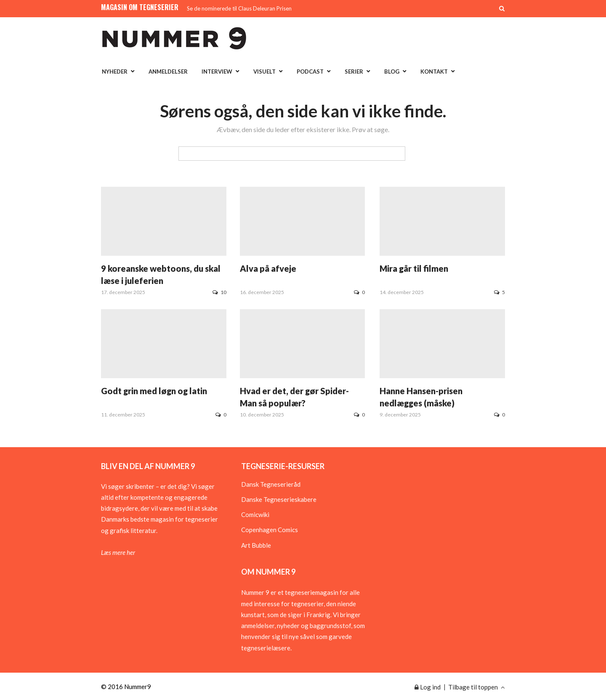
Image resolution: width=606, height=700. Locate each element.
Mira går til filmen (414, 268)
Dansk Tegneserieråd (271, 484)
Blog (392, 72)
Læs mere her (118, 552)
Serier (354, 72)
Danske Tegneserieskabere (279, 499)
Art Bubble (256, 545)
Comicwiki (255, 514)
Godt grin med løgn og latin (154, 391)
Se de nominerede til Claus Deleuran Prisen (239, 8)
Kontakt (434, 72)
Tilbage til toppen (477, 687)
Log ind (428, 687)
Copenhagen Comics (270, 530)
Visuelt (264, 72)
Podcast (310, 72)
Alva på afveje (268, 268)
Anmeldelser (168, 72)
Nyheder (115, 72)
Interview (217, 72)
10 (219, 292)
